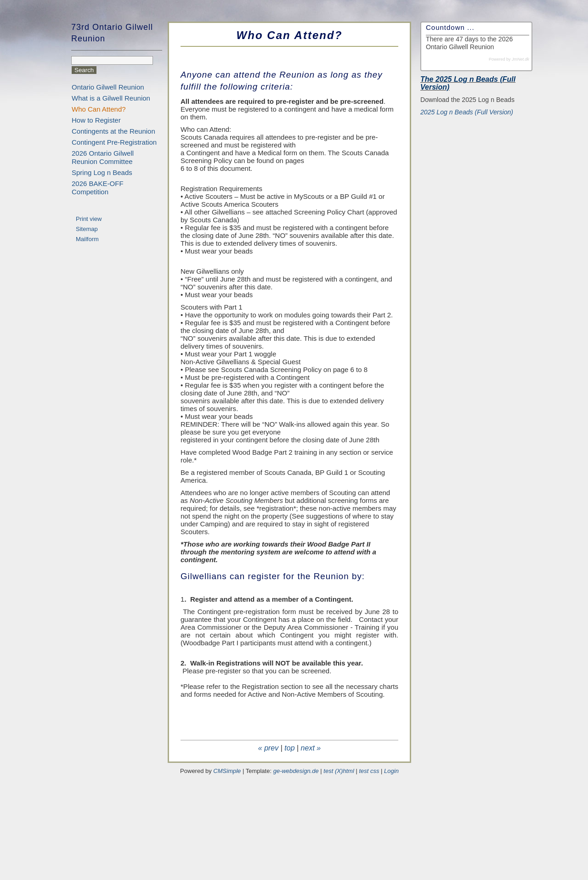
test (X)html (339, 771)
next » (311, 748)
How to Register (96, 120)
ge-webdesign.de (296, 771)
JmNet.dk (520, 59)
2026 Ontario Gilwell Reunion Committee (103, 157)
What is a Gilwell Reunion (111, 98)
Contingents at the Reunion (113, 131)
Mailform (87, 239)
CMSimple (227, 771)
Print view (89, 219)
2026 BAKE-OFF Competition (98, 188)
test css (369, 771)
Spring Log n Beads (102, 172)
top (289, 748)
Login (391, 771)
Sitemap (87, 229)
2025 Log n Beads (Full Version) (467, 112)
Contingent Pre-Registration (114, 142)
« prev (268, 748)
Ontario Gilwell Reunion (108, 87)
